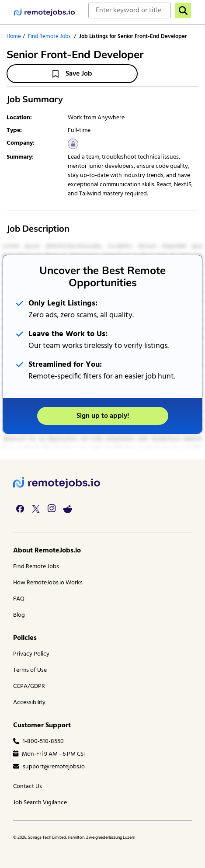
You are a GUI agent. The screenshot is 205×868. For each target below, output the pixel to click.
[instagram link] (52, 509)
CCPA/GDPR (29, 686)
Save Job (72, 74)
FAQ (19, 599)
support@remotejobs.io (49, 767)
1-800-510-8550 (38, 741)
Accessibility (29, 703)
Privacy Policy (31, 654)
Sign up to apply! (103, 416)
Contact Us (28, 786)
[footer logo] (57, 483)
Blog (19, 615)
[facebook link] (20, 509)
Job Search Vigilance (40, 803)
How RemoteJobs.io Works (48, 583)
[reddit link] (67, 509)
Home (14, 36)
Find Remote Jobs (49, 36)
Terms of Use (30, 670)
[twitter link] (36, 509)
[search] (183, 10)
